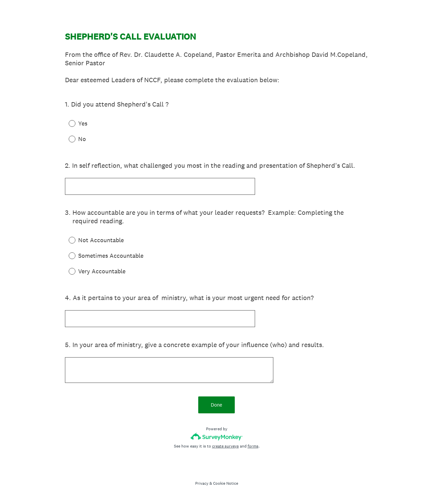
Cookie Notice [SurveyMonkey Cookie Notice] (226, 483)
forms (253, 446)
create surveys (225, 446)
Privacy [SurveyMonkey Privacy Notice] (202, 483)
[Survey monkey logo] (217, 437)
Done (216, 405)
